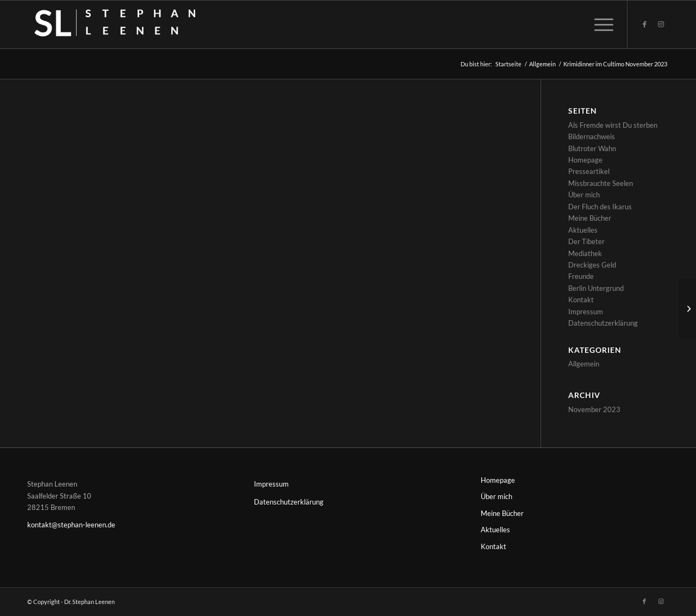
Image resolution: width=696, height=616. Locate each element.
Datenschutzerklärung (603, 323)
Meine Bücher (590, 218)
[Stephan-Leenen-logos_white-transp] (131, 24)
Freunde (581, 276)
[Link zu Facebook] (644, 24)
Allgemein (584, 364)
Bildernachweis (592, 136)
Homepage (585, 160)
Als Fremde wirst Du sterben (613, 125)
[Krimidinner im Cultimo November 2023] (688, 308)
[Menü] (600, 24)
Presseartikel (589, 171)
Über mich (584, 195)
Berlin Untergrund (596, 288)
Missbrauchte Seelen (601, 183)
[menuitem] (600, 24)
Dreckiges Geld (592, 265)
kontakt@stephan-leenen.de (71, 525)
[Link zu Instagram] (661, 24)
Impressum (586, 312)
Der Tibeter (586, 241)
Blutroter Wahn (592, 148)
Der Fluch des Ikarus (600, 207)
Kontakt (581, 300)
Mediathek (585, 253)
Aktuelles (583, 230)
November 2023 (594, 409)
